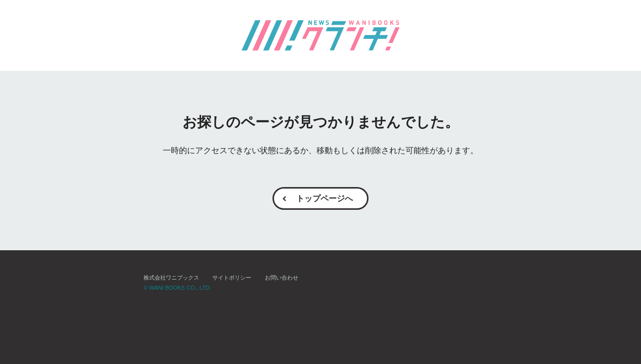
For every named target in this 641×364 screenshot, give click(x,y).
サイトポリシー (232, 278)
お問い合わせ (282, 278)
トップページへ (325, 198)
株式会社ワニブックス (171, 278)
